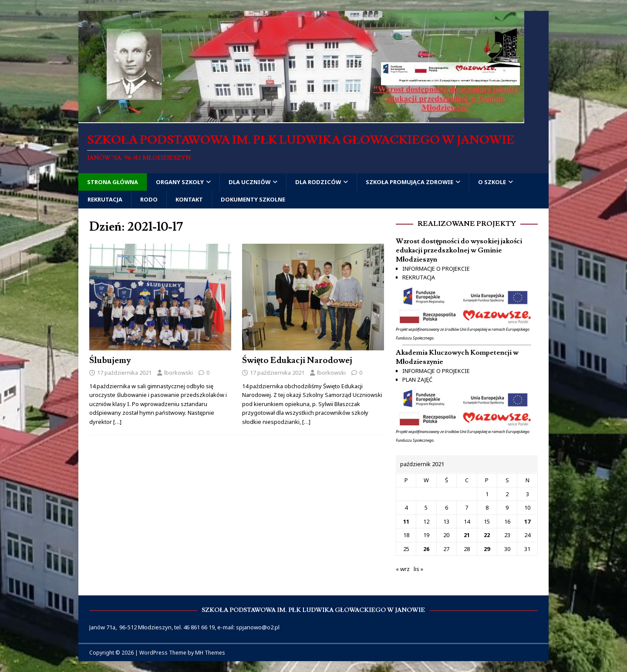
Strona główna (113, 182)
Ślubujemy (110, 360)
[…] (117, 422)
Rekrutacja (105, 199)
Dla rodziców (318, 182)
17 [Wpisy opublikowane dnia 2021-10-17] (527, 521)
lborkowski (179, 373)
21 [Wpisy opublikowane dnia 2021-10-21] (467, 535)
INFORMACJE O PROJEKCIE (436, 269)
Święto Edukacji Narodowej (297, 360)
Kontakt (189, 199)
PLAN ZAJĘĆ (417, 380)
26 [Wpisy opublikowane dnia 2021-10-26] (426, 549)
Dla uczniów (249, 182)
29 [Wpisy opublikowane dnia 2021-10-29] (487, 549)
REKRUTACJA (419, 277)
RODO (149, 199)
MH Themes (210, 653)
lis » (418, 569)
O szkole (492, 182)
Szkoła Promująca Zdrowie (410, 182)
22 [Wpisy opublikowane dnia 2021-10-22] (487, 535)
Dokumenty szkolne (253, 199)
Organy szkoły (180, 182)
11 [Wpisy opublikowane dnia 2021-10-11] (406, 521)
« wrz (403, 569)
